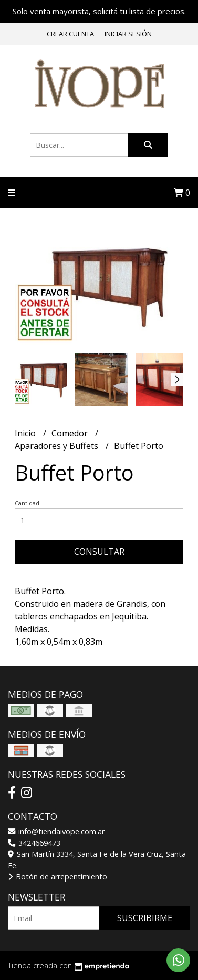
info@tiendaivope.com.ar (56, 831)
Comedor (71, 433)
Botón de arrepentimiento (58, 877)
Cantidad (27, 503)
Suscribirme (145, 918)
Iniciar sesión (128, 34)
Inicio (26, 433)
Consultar (99, 552)
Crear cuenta (70, 34)
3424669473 (34, 843)
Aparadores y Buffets (58, 446)
